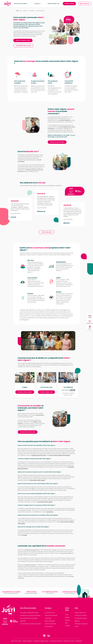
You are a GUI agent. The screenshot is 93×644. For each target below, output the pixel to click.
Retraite (67, 617)
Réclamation (79, 641)
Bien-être (68, 620)
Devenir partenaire (50, 621)
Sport (67, 623)
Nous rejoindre (49, 626)
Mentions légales (28, 641)
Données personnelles (56, 641)
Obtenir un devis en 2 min (23, 40)
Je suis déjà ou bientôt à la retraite (29, 613)
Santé (67, 615)
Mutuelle (68, 626)
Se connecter (85, 4)
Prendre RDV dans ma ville (23, 46)
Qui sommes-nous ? (50, 613)
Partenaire (25, 11)
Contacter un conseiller (81, 615)
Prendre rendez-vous (54, 4)
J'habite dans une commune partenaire (30, 615)
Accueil (20, 11)
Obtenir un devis (69, 4)
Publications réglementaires (41, 641)
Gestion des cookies (16, 641)
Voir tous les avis (47, 232)
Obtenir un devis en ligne (57, 142)
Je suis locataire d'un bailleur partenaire (31, 624)
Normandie (32, 11)
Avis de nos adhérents (51, 624)
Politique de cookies (69, 641)
